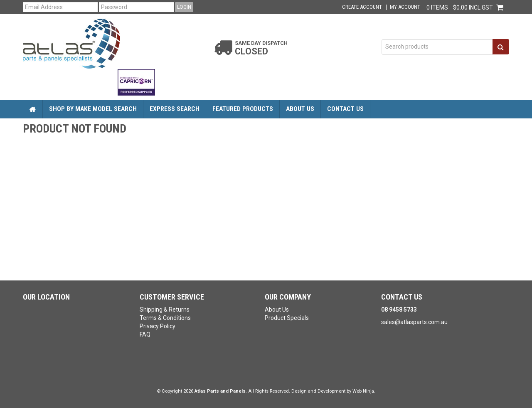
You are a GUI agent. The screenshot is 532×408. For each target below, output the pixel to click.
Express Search (175, 109)
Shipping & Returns (165, 310)
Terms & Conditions (165, 318)
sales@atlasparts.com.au (414, 322)
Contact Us (345, 109)
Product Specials (287, 318)
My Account (405, 7)
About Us (300, 109)
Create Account (362, 7)
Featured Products (243, 109)
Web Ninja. (364, 391)
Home (33, 109)
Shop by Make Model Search (93, 109)
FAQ (145, 334)
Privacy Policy (158, 326)
